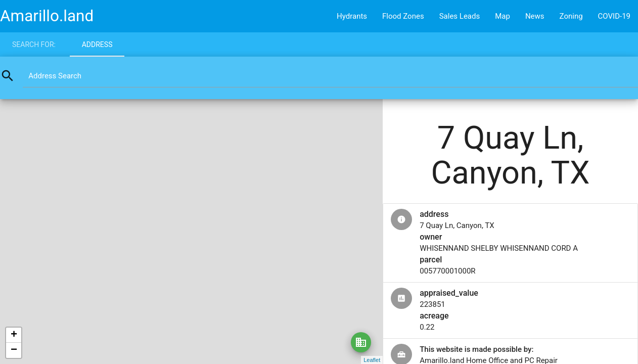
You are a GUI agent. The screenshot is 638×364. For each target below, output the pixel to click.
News (535, 16)
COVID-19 (614, 16)
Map (503, 16)
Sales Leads (460, 16)
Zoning (571, 16)
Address (97, 44)
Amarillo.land (47, 16)
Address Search (55, 76)
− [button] (14, 350)
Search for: (34, 44)
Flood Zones (403, 16)
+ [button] (14, 335)
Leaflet (372, 360)
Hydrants (352, 16)
